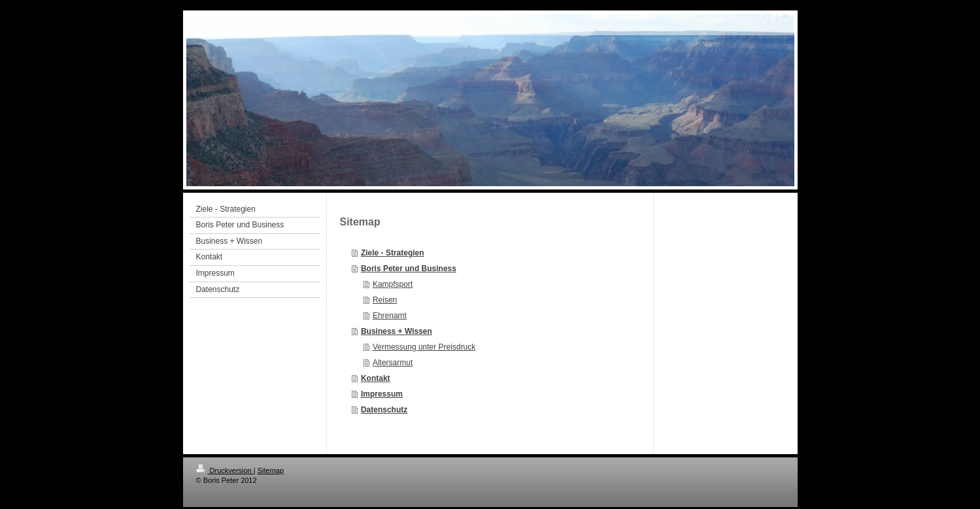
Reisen (385, 300)
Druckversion (225, 470)
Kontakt (376, 378)
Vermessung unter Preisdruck (424, 347)
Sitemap (271, 470)
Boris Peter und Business (409, 269)
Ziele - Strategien (393, 253)
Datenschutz (384, 410)
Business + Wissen (397, 331)
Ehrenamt (390, 316)
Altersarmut (393, 363)
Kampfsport (393, 284)
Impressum (382, 394)
